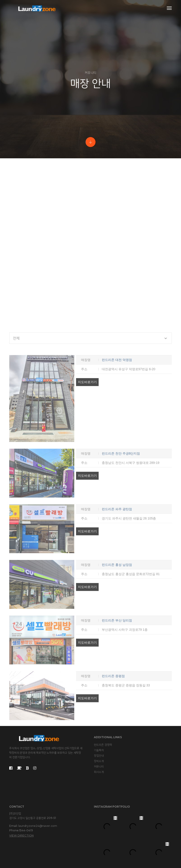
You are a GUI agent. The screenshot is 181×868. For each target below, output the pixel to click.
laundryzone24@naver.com (38, 826)
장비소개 (99, 761)
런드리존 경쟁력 (103, 745)
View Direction (21, 836)
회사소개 (99, 772)
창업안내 (99, 755)
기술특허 (99, 750)
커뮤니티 (99, 766)
